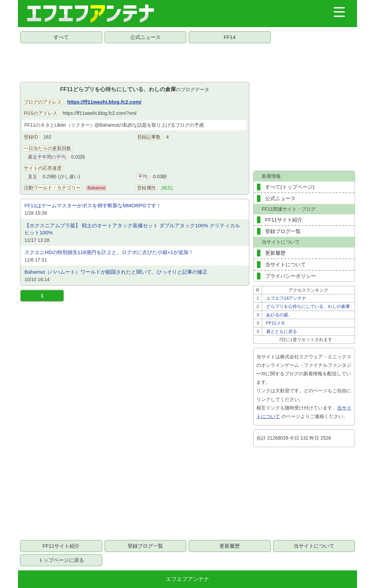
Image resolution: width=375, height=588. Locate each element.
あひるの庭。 (279, 315)
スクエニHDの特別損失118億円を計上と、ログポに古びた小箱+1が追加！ (109, 252)
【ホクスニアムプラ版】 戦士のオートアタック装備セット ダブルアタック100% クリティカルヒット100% (132, 229)
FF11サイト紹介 (284, 220)
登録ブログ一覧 (283, 231)
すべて (61, 37)
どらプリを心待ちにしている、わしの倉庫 (308, 306)
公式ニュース (145, 37)
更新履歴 (275, 253)
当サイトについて (285, 264)
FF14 (230, 37)
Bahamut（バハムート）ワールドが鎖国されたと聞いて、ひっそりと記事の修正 (116, 272)
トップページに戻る (61, 560)
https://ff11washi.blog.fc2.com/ (104, 102)
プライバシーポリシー (291, 276)
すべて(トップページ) (290, 187)
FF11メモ (276, 323)
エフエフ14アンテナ (286, 298)
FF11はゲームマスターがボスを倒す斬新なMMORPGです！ (93, 205)
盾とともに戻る (282, 331)
